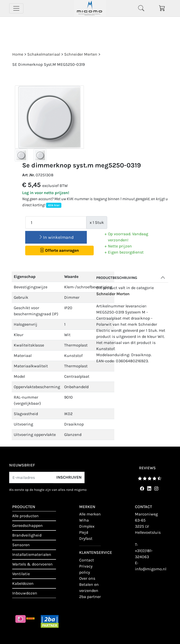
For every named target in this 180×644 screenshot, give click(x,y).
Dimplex (87, 526)
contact (87, 560)
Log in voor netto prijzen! (46, 193)
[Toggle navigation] (16, 8)
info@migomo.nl (151, 569)
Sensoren (21, 545)
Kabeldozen (23, 583)
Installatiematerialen (32, 554)
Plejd (84, 532)
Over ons (87, 578)
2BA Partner (90, 597)
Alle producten (25, 516)
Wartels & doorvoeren (32, 564)
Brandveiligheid (27, 535)
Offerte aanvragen (59, 250)
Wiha (84, 520)
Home (18, 54)
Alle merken (90, 514)
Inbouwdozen (25, 593)
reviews (147, 468)
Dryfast (86, 538)
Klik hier (54, 205)
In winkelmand (56, 237)
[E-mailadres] (31, 477)
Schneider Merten (113, 294)
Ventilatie (21, 574)
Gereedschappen (27, 525)
